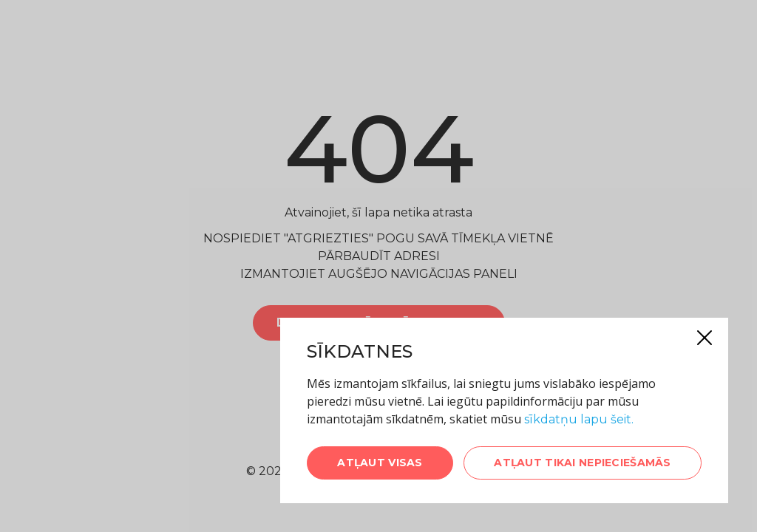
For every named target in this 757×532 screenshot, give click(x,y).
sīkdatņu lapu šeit (578, 419)
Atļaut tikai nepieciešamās (582, 463)
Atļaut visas (380, 463)
